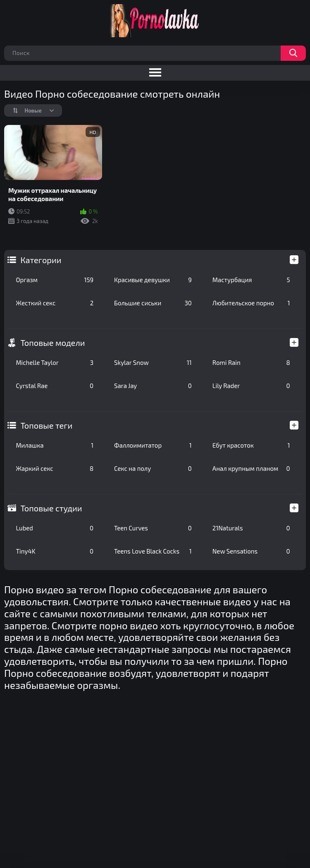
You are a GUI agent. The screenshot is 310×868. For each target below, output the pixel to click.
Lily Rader (251, 386)
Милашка (55, 445)
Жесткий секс (55, 303)
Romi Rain (251, 362)
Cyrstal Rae (55, 386)
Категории (41, 260)
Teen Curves (153, 528)
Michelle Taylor (55, 362)
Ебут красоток (251, 445)
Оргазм (55, 280)
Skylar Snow (153, 362)
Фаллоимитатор (153, 445)
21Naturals (251, 528)
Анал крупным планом (251, 468)
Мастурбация (251, 280)
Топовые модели (52, 343)
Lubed (55, 528)
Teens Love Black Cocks (153, 551)
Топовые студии (51, 508)
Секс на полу (153, 468)
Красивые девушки (153, 280)
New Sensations (251, 551)
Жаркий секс (55, 468)
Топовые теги (46, 425)
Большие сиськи (153, 303)
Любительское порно (251, 303)
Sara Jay (153, 386)
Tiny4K (55, 551)
